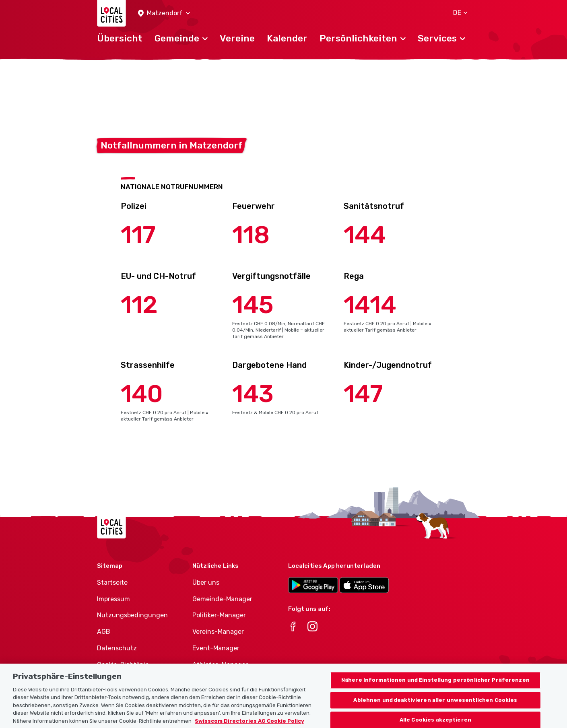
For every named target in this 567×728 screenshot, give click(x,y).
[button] (164, 13)
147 (363, 394)
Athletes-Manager (220, 665)
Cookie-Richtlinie (123, 665)
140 (142, 394)
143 (253, 394)
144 (365, 235)
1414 (370, 305)
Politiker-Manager (219, 615)
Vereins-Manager (218, 632)
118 (251, 235)
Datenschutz (117, 648)
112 (139, 305)
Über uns (206, 583)
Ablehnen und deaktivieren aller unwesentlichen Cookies (435, 710)
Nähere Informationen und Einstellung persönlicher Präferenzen (435, 690)
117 (138, 235)
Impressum (113, 599)
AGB (104, 632)
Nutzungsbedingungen (132, 615)
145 (253, 305)
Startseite (112, 583)
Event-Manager (216, 648)
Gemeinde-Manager (222, 599)
